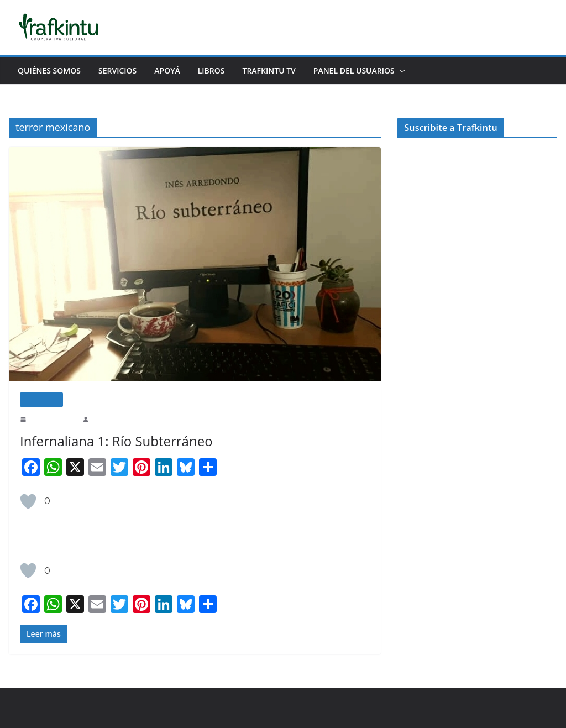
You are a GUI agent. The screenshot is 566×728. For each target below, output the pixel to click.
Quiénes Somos (50, 70)
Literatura (41, 399)
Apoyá (174, 70)
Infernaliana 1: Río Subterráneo (112, 441)
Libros (220, 70)
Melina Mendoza (114, 419)
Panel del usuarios (371, 70)
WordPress (171, 708)
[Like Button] (28, 501)
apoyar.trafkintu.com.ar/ (492, 190)
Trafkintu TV (282, 70)
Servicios (121, 70)
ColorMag (131, 708)
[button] (419, 71)
